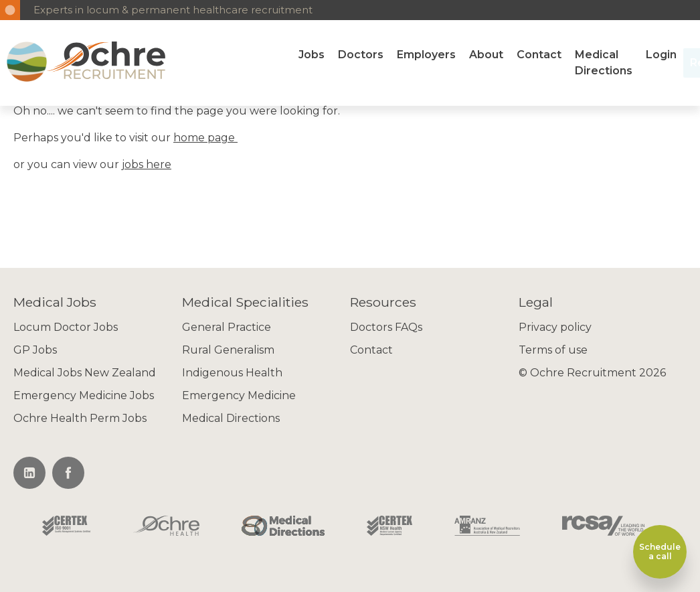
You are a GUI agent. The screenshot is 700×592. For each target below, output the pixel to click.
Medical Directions (604, 63)
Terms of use (553, 350)
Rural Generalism (228, 350)
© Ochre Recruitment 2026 (592, 373)
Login (661, 55)
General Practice (227, 327)
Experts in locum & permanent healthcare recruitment (173, 10)
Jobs (312, 55)
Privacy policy (555, 327)
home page (205, 138)
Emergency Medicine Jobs (84, 395)
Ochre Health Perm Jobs (80, 418)
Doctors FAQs (386, 327)
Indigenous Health (232, 373)
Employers (426, 55)
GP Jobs (35, 350)
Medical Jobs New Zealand (85, 373)
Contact (539, 55)
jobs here (147, 164)
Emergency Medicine (239, 395)
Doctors (361, 55)
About (486, 55)
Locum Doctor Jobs (66, 327)
